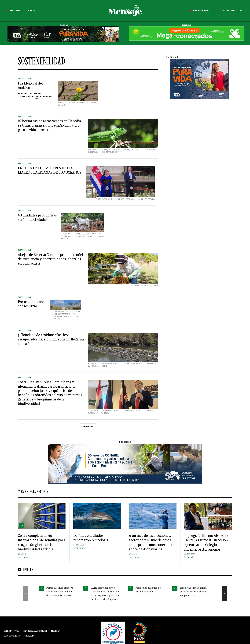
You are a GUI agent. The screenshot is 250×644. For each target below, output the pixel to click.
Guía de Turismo (12, 636)
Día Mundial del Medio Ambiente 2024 (36, 97)
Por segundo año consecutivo (31, 304)
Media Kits (56, 631)
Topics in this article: (29, 94)
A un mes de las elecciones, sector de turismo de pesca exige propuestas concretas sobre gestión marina (150, 542)
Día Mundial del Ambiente (30, 85)
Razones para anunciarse (35, 631)
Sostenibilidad (25, 79)
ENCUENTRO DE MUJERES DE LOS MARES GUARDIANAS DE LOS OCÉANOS (50, 170)
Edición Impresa (199, 11)
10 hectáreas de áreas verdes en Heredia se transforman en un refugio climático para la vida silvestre (49, 125)
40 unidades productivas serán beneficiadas (37, 217)
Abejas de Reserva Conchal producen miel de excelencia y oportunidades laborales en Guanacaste (50, 259)
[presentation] (26, 594)
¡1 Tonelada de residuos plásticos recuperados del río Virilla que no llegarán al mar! (51, 339)
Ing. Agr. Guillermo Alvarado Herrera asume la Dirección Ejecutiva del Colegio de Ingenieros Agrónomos (206, 542)
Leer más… (24, 557)
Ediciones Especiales (229, 11)
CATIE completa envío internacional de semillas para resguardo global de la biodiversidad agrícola (42, 542)
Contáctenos (29, 636)
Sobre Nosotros (11, 631)
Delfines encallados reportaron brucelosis (91, 538)
